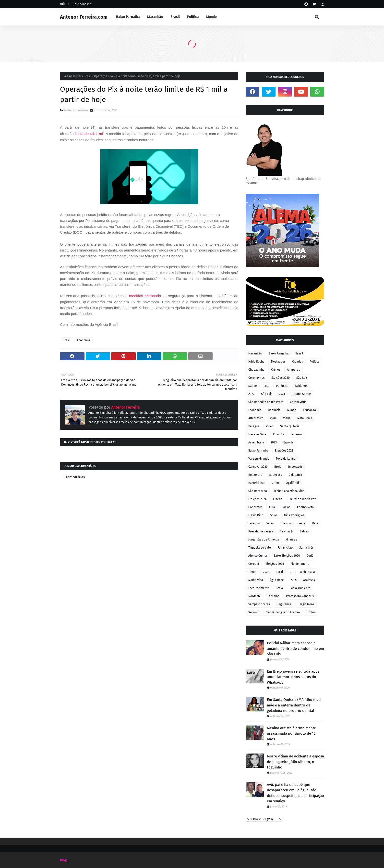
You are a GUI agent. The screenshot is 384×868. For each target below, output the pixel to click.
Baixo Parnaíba (279, 353)
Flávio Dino (256, 515)
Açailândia (293, 483)
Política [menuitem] (193, 17)
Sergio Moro (306, 604)
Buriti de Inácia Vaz (303, 499)
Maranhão (255, 353)
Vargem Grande (259, 459)
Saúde (253, 386)
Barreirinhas (257, 483)
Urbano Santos (301, 394)
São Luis (267, 394)
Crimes (276, 370)
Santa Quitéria (290, 426)
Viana (287, 418)
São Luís (302, 378)
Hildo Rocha (256, 362)
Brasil (88, 76)
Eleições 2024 (257, 499)
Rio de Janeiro (300, 564)
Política (315, 362)
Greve (280, 588)
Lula (272, 507)
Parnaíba (273, 596)
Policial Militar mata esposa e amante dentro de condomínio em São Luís (295, 648)
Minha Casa (307, 572)
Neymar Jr (286, 531)
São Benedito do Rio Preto (266, 402)
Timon (252, 572)
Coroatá (254, 564)
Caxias (286, 507)
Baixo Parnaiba (258, 451)
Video (270, 523)
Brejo (278, 467)
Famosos (297, 434)
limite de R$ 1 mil (89, 134)
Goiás (274, 515)
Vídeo (270, 426)
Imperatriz (295, 467)
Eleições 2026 (275, 564)
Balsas (304, 531)
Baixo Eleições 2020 (287, 556)
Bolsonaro (255, 475)
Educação (309, 410)
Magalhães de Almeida (264, 540)
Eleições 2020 (281, 378)
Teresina (254, 523)
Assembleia (256, 442)
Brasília (286, 523)
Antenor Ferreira (76, 110)
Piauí (273, 418)
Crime (276, 483)
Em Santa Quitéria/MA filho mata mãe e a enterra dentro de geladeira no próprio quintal (294, 705)
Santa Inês (306, 548)
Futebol (278, 499)
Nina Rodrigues (294, 515)
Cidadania (295, 475)
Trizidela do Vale (260, 548)
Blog (63, 860)
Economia (84, 340)
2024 (266, 572)
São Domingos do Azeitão (283, 612)
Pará (315, 523)
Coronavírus (298, 402)
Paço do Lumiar (286, 459)
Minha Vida (256, 580)
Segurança (284, 604)
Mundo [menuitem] (211, 17)
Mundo (292, 410)
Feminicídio (285, 548)
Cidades (298, 362)
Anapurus (294, 370)
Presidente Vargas (261, 531)
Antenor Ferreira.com (84, 17)
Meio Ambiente (300, 588)
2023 (274, 442)
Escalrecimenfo (259, 588)
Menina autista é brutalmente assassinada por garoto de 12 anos (291, 734)
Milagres (291, 540)
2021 (282, 394)
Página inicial (72, 76)
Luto (266, 386)
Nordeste (255, 596)
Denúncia (274, 410)
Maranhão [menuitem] (155, 17)
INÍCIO (64, 4)
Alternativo (256, 418)
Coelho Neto (305, 507)
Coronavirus (257, 378)
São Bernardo (258, 491)
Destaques (278, 362)
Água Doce (277, 580)
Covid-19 (279, 434)
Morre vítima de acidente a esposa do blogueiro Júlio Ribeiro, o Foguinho (295, 762)
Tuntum (311, 612)
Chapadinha (256, 370)
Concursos (255, 507)
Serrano (254, 612)
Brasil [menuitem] (175, 17)
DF (291, 572)
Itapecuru (276, 475)
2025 (294, 580)
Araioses (309, 580)
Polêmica (282, 386)
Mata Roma (305, 418)
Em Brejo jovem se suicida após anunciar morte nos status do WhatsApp (293, 677)
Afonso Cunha (258, 556)
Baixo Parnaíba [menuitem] (128, 17)
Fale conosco (82, 4)
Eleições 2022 (284, 451)
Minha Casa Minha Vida (289, 491)
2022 (251, 394)
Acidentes (302, 386)
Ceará (302, 523)
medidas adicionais (145, 296)
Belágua (254, 426)
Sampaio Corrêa (259, 604)
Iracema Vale (257, 434)
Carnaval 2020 (258, 467)
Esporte (288, 442)
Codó (310, 556)
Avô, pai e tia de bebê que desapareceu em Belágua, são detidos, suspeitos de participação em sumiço (295, 793)
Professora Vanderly (300, 596)
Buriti (279, 572)
